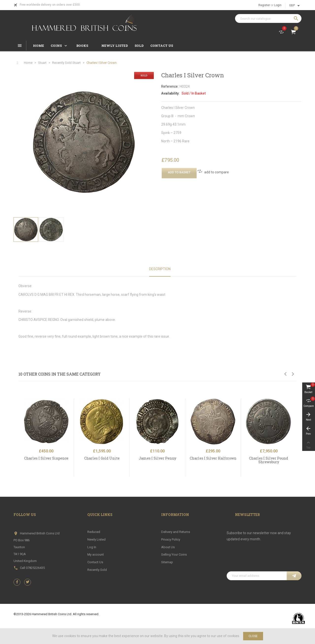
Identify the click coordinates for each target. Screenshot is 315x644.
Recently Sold (97, 570)
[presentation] (264, 559)
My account (96, 554)
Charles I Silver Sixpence (46, 458)
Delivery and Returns (176, 532)
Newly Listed (96, 539)
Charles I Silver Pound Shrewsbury (269, 460)
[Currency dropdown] (295, 6)
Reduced (94, 532)
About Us (168, 547)
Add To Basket (179, 172)
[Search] (268, 18)
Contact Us (95, 562)
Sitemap (167, 562)
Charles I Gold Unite (102, 458)
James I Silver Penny (157, 458)
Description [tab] (160, 269)
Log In (92, 547)
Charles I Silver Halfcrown (213, 458)
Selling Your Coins (174, 554)
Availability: (170, 93)
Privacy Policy (171, 539)
